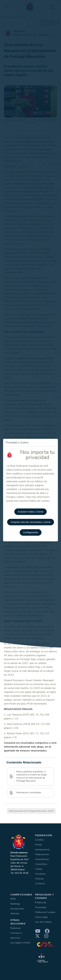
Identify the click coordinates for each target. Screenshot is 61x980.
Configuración (31, 532)
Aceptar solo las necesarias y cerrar (31, 522)
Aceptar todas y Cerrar (30, 512)
